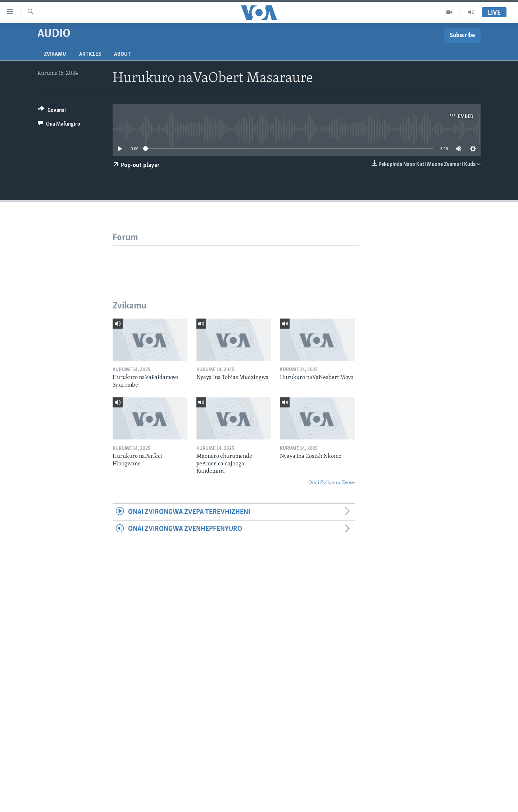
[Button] (52, 111)
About (122, 54)
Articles (90, 54)
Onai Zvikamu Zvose (331, 483)
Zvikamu (55, 54)
